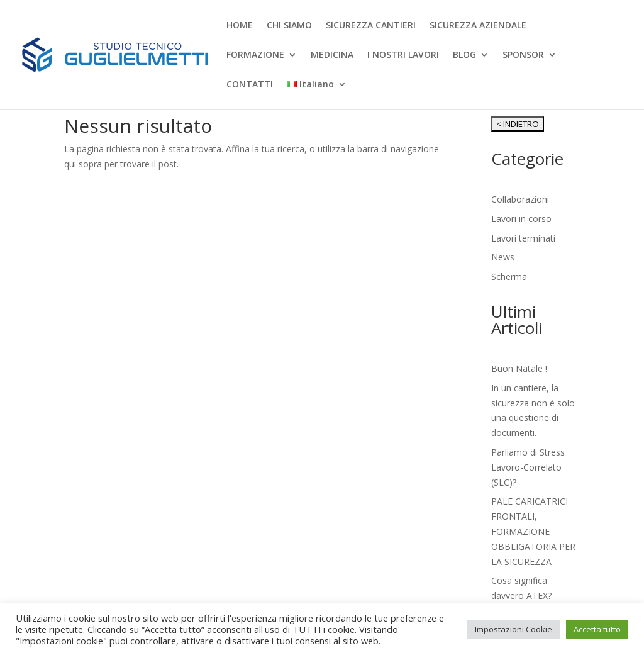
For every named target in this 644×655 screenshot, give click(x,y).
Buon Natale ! (519, 368)
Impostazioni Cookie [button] (514, 629)
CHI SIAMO (289, 26)
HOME (240, 26)
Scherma (509, 277)
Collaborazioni (520, 199)
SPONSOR (523, 55)
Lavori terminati (523, 238)
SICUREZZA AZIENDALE (478, 26)
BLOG (464, 55)
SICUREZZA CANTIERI (371, 26)
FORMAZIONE (255, 55)
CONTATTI (250, 85)
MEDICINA (332, 55)
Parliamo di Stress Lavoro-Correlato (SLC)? (528, 467)
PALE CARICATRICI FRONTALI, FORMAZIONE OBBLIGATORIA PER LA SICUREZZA (533, 531)
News (503, 257)
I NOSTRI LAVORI (403, 55)
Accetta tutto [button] (597, 629)
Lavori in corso (521, 219)
